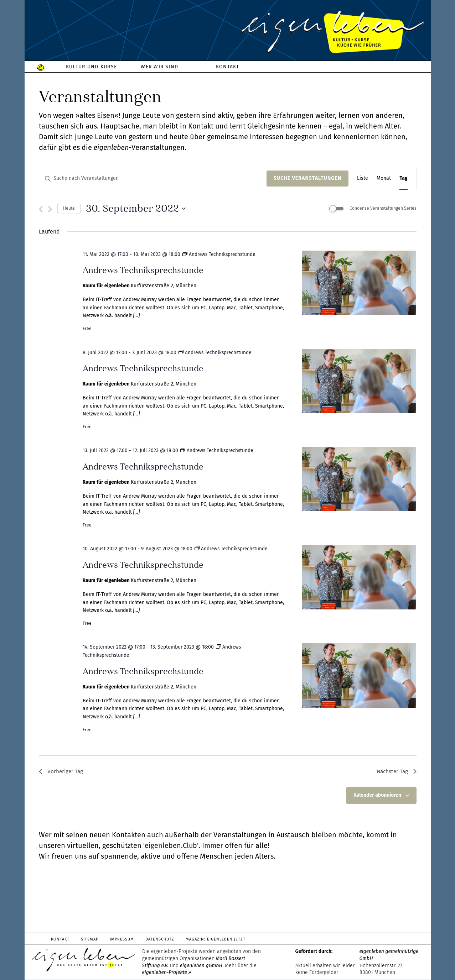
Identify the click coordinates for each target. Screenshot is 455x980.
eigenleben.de (228, 32)
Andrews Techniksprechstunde (143, 270)
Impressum (123, 940)
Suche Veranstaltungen (308, 178)
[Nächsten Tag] (50, 209)
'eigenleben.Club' (171, 846)
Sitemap (90, 940)
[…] (136, 316)
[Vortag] (41, 209)
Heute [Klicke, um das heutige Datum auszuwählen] (69, 208)
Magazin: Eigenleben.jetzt (218, 940)
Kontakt (61, 940)
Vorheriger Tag (62, 772)
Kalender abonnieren (377, 796)
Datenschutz (162, 940)
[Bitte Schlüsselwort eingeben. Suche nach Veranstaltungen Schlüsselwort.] (153, 179)
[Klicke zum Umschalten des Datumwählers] (136, 209)
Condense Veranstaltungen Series (383, 208)
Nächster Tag (396, 772)
